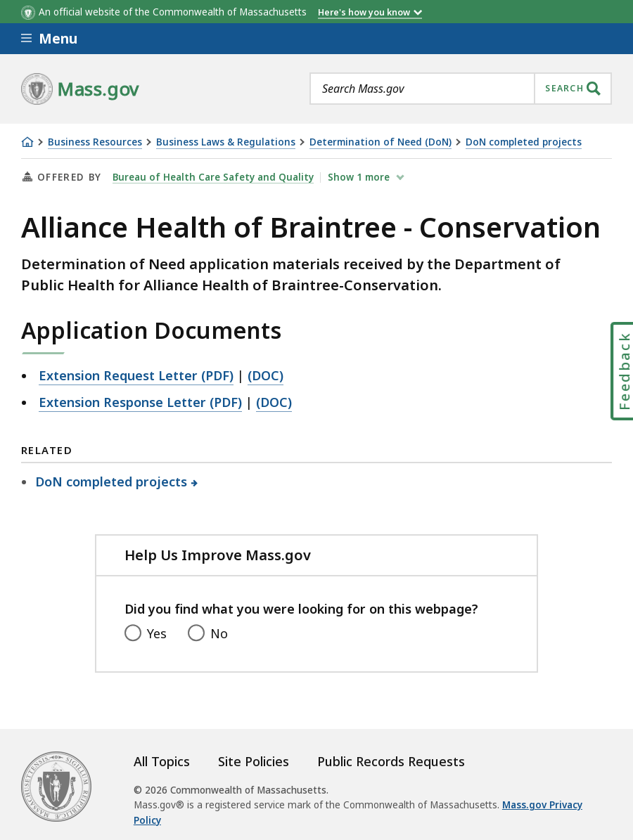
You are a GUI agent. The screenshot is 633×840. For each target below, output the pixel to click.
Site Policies (254, 761)
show (360, 177)
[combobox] (461, 89)
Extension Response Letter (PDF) (140, 402)
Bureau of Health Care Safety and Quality (213, 177)
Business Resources (95, 142)
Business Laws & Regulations (226, 142)
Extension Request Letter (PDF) (136, 375)
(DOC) (266, 375)
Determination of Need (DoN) (381, 142)
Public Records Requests (391, 761)
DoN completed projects (524, 142)
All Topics (162, 761)
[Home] (27, 142)
